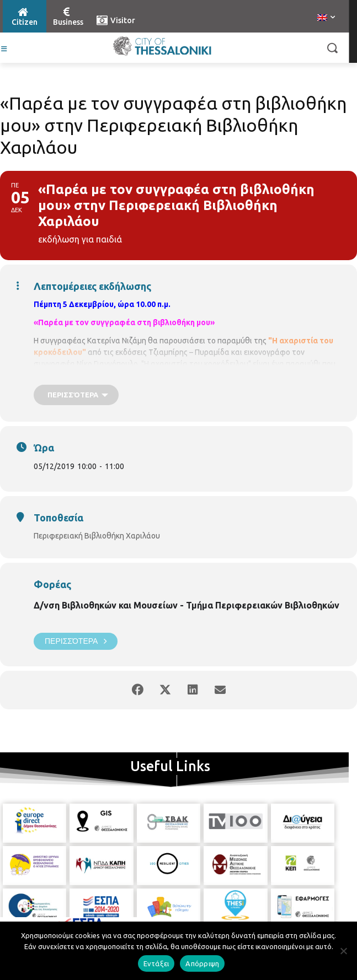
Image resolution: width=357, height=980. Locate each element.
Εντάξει (156, 963)
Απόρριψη (202, 963)
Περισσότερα (76, 641)
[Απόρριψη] (343, 951)
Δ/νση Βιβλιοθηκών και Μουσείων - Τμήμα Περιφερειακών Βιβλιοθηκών (187, 605)
